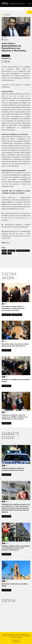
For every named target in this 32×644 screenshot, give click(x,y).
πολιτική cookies (17, 637)
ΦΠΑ (10, 253)
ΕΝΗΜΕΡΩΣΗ (6, 56)
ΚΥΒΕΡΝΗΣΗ (11, 251)
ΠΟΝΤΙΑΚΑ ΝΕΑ (17, 315)
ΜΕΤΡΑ (4, 253)
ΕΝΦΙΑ (4, 251)
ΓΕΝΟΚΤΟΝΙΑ (6, 315)
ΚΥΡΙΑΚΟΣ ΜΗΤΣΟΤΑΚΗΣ (23, 251)
